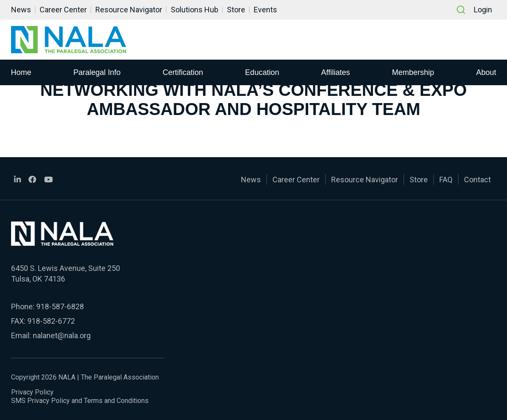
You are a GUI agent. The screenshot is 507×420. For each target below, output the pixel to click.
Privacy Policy (32, 392)
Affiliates (335, 72)
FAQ (446, 180)
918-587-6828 (60, 306)
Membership (413, 72)
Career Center (63, 10)
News (21, 10)
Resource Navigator (129, 10)
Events (265, 10)
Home (21, 72)
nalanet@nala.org (62, 335)
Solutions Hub (195, 10)
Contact (477, 180)
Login (483, 10)
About (486, 72)
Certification (183, 72)
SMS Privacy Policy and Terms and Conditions (80, 401)
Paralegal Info (97, 72)
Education (262, 72)
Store (236, 10)
